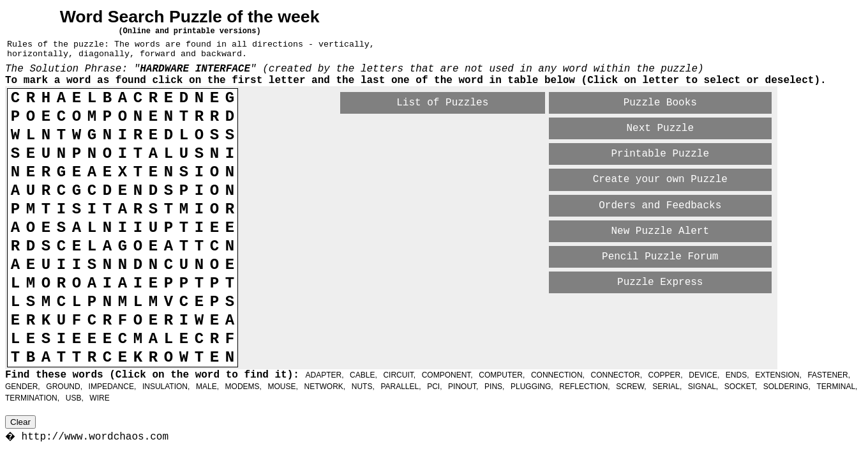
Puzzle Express (660, 282)
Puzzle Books (660, 103)
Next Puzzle (660, 128)
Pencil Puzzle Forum (660, 257)
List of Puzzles (442, 103)
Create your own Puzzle (660, 180)
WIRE (99, 398)
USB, (75, 398)
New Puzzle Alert (660, 231)
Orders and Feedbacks (660, 206)
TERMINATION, (32, 398)
